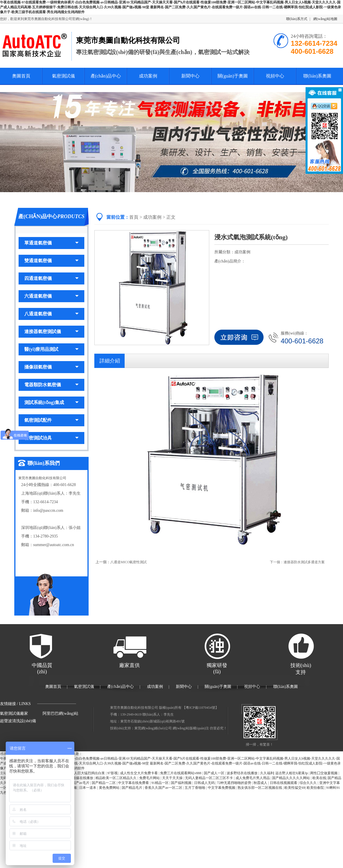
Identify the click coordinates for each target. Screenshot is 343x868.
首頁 (134, 217)
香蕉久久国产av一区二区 (164, 788)
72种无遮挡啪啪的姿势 (235, 783)
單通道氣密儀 (51, 243)
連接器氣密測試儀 (51, 332)
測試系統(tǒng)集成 (51, 402)
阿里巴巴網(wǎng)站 (60, 713)
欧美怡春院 (316, 788)
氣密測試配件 (51, 420)
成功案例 (148, 76)
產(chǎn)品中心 (106, 76)
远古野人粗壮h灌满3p (292, 773)
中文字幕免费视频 (222, 788)
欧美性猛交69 (295, 788)
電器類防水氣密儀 (51, 385)
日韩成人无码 (205, 783)
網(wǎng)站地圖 (325, 19)
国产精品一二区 (104, 783)
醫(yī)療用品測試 (51, 349)
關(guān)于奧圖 (233, 76)
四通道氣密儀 (51, 278)
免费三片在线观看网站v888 (181, 773)
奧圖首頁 (21, 76)
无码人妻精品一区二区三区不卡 (209, 778)
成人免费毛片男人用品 (253, 778)
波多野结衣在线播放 (243, 773)
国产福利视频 (182, 783)
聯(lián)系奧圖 (317, 76)
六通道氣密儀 (51, 296)
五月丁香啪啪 (195, 788)
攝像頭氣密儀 (51, 367)
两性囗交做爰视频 (324, 773)
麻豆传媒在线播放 (80, 778)
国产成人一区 (215, 773)
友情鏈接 (8, 704)
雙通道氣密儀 (51, 261)
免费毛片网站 (150, 778)
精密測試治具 (51, 438)
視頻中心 (275, 76)
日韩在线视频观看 (284, 783)
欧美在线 (319, 778)
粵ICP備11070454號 (200, 708)
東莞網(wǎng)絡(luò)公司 (153, 728)
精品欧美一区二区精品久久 (116, 778)
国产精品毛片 (132, 788)
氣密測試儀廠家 (14, 713)
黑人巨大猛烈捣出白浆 (88, 773)
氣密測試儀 (63, 76)
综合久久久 (309, 783)
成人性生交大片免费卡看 (139, 773)
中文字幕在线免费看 (134, 783)
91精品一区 (160, 783)
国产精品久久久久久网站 (291, 778)
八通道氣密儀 (51, 314)
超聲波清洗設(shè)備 (18, 721)
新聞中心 (190, 76)
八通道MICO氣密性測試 (128, 562)
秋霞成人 (261, 783)
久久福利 (267, 773)
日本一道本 (88, 788)
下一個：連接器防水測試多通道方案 (297, 562)
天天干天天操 (173, 778)
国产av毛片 (81, 783)
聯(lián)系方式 (297, 19)
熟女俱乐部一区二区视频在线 (260, 788)
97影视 (113, 773)
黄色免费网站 (110, 788)
